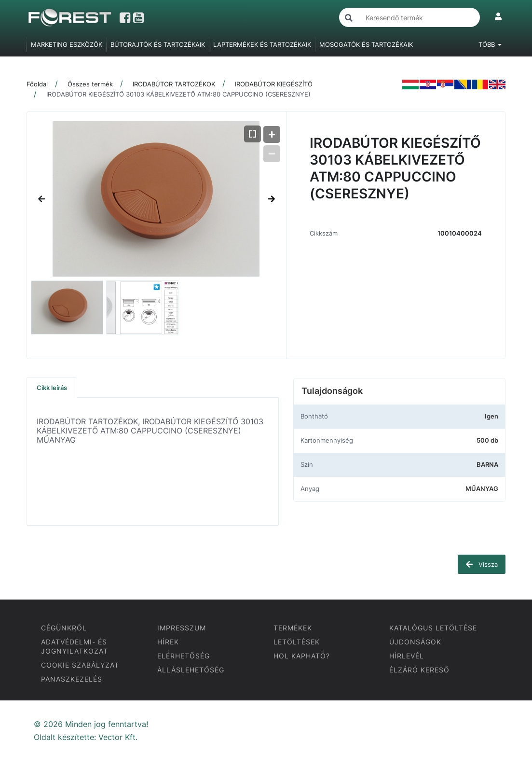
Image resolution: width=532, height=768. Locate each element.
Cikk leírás (52, 388)
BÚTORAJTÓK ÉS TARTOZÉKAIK (158, 44)
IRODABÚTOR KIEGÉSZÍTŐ (274, 84)
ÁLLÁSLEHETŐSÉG (191, 670)
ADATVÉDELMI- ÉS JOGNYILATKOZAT (75, 646)
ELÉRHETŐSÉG (184, 656)
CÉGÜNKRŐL (64, 628)
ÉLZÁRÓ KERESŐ (419, 670)
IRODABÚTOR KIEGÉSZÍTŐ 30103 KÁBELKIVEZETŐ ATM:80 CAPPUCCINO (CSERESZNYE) (178, 94)
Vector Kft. (118, 737)
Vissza (482, 564)
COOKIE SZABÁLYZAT (80, 665)
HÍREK (168, 642)
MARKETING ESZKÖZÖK (67, 44)
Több (490, 44)
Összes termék (90, 84)
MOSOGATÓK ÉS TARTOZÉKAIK (366, 44)
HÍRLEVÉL (407, 656)
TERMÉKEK (293, 628)
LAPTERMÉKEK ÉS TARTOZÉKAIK (262, 44)
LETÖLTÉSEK (297, 642)
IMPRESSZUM (182, 628)
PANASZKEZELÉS (72, 679)
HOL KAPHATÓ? (302, 656)
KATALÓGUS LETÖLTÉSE (433, 628)
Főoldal (37, 84)
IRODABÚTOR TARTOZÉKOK (174, 84)
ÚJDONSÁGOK (415, 642)
